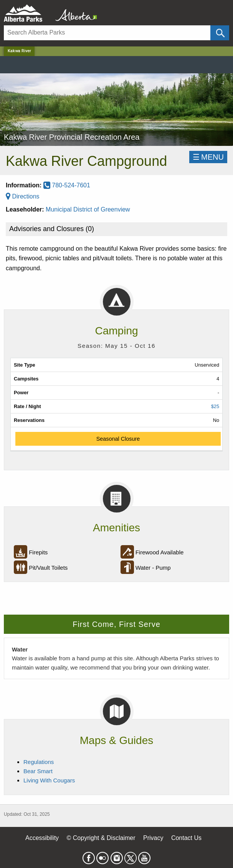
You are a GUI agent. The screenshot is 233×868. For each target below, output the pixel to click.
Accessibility (42, 838)
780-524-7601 (67, 185)
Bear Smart (38, 771)
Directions (23, 196)
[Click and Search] (220, 33)
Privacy (153, 838)
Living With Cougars (49, 780)
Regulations (39, 762)
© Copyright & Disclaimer (101, 838)
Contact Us (186, 838)
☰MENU (208, 157)
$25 (215, 406)
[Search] (107, 33)
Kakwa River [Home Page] (19, 51)
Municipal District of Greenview (88, 209)
